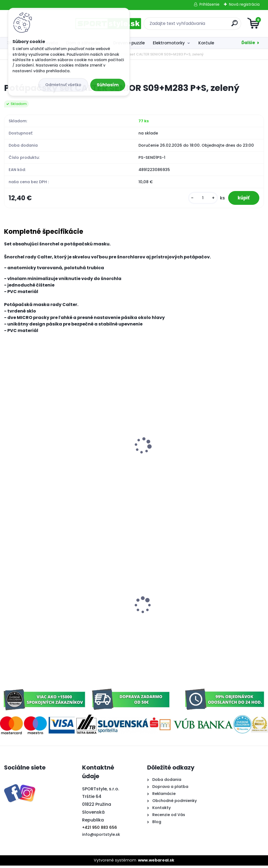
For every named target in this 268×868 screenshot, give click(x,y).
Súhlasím (108, 85)
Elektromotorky (169, 43)
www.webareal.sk (156, 863)
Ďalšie (248, 43)
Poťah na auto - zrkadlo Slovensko (220, 597)
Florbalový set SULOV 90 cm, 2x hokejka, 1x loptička (40, 618)
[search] (199, 25)
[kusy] (200, 199)
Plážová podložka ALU (119, 455)
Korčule (206, 43)
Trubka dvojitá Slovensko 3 (124, 615)
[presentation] (8, 442)
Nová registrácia (244, 4)
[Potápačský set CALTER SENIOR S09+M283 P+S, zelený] (134, 71)
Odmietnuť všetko (63, 85)
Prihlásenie (209, 4)
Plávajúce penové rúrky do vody (42, 455)
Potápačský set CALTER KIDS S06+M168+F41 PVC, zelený (214, 458)
